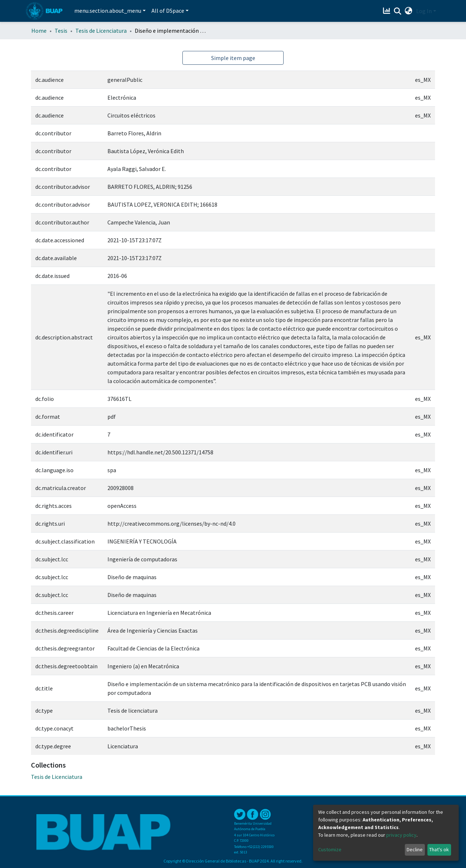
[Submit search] (398, 11)
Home (39, 31)
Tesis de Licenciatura (101, 31)
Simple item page (233, 58)
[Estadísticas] (388, 11)
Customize (330, 849)
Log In (424, 11)
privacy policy (401, 835)
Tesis (61, 31)
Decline (415, 849)
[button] (409, 11)
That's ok (439, 849)
